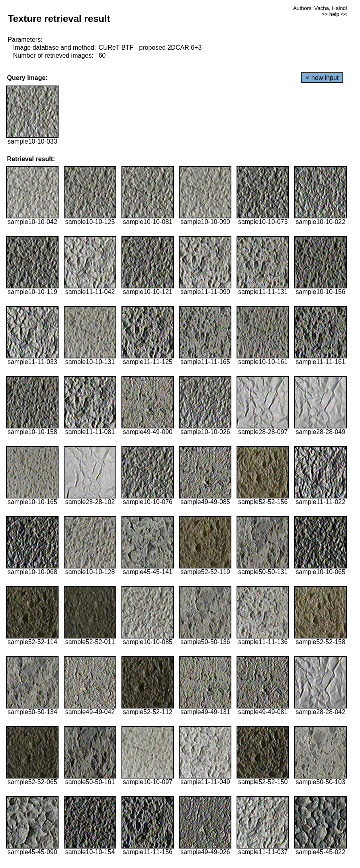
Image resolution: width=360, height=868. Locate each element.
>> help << (334, 14)
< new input (322, 78)
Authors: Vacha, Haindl (320, 8)
